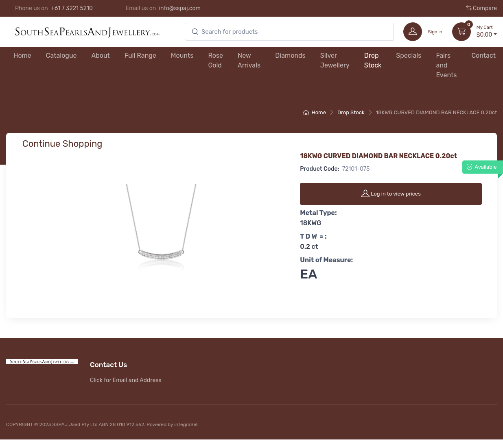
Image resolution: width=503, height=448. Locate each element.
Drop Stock (373, 60)
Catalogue (61, 55)
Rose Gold (215, 60)
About (101, 55)
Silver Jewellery (335, 60)
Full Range (140, 55)
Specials (409, 55)
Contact (483, 55)
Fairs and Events (446, 65)
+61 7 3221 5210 (72, 8)
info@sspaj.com (180, 8)
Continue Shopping (62, 144)
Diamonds (290, 55)
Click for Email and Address (126, 380)
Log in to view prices (391, 194)
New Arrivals (249, 60)
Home (22, 55)
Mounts (182, 55)
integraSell (186, 424)
